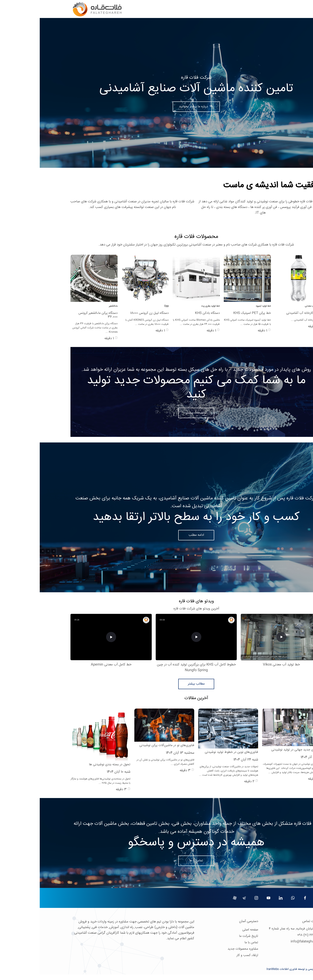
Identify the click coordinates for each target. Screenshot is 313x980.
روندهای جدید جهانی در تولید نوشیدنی (257, 750)
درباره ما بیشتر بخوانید (154, 107)
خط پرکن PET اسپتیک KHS (212, 313)
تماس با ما (156, 861)
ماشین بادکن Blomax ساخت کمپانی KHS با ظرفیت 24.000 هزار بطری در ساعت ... (157, 322)
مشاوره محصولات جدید (203, 949)
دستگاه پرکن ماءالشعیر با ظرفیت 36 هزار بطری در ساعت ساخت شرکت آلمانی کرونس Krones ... (55, 328)
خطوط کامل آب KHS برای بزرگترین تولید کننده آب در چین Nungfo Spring (157, 667)
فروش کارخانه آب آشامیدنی (264, 313)
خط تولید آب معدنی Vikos (242, 665)
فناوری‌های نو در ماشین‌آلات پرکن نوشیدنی (127, 745)
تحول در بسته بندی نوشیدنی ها (70, 765)
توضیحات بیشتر (157, 413)
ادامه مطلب (157, 535)
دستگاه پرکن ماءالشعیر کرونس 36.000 (58, 315)
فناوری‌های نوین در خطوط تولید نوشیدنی (192, 752)
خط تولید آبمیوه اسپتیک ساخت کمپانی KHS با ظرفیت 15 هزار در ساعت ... (208, 322)
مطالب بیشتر (156, 684)
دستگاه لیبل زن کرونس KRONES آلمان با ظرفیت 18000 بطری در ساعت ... (107, 322)
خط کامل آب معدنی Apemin (71, 665)
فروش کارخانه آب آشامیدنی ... (267, 320)
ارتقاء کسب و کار (208, 955)
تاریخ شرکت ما (209, 936)
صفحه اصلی (210, 930)
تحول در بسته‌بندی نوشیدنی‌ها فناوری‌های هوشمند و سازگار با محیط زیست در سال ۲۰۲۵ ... (61, 781)
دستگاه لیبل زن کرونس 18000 (110, 313)
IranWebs (233, 969)
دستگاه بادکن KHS (168, 313)
